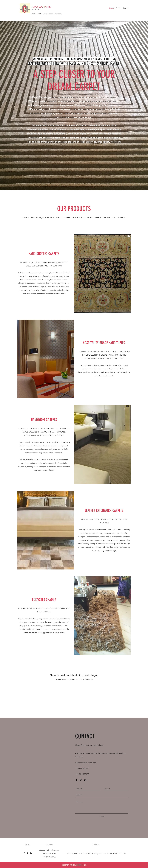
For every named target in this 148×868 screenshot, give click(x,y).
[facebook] (77, 780)
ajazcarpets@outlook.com (86, 763)
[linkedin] (85, 780)
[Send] (102, 817)
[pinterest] (81, 780)
